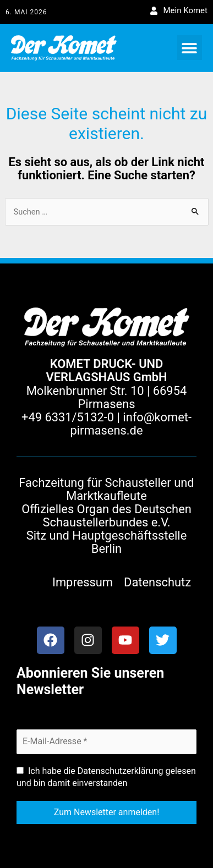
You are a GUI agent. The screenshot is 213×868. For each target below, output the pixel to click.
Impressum (83, 582)
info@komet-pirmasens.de (131, 424)
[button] (190, 48)
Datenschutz (157, 582)
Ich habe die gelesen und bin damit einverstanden (106, 777)
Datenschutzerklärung (121, 771)
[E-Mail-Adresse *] (106, 741)
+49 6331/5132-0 (68, 417)
